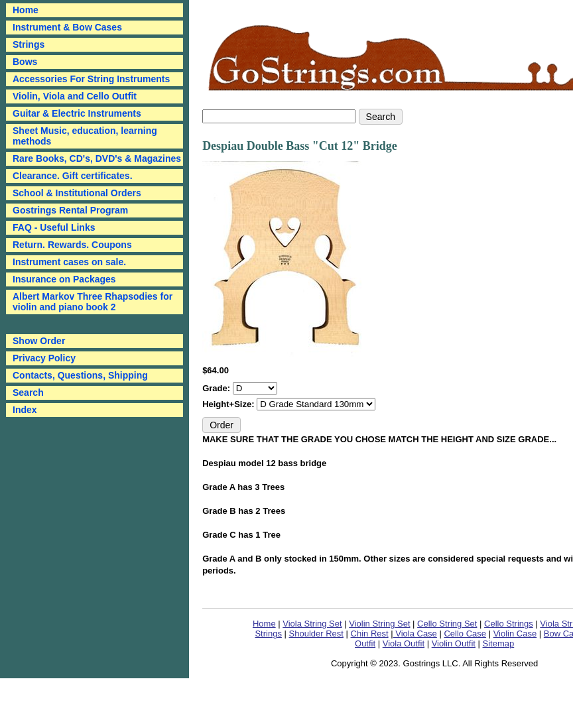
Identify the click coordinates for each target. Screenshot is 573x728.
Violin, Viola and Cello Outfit (75, 96)
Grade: (218, 388)
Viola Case (415, 634)
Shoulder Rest (316, 634)
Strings (29, 44)
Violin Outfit (454, 643)
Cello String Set (447, 624)
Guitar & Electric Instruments (77, 113)
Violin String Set (379, 624)
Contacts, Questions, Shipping (80, 375)
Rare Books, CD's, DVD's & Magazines (97, 158)
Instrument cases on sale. (69, 262)
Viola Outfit (404, 643)
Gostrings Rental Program (70, 210)
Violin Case (515, 634)
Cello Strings (509, 624)
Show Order (39, 341)
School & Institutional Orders (77, 193)
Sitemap (499, 643)
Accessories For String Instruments (91, 79)
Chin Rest (370, 634)
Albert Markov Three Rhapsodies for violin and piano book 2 (93, 302)
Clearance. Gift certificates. (73, 176)
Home (264, 624)
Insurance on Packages (64, 279)
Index (25, 410)
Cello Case (465, 634)
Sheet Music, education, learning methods (85, 136)
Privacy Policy (44, 358)
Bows (25, 62)
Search (28, 393)
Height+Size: (229, 404)
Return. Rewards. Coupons (72, 245)
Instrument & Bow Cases (67, 27)
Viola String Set (312, 624)
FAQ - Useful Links (54, 227)
